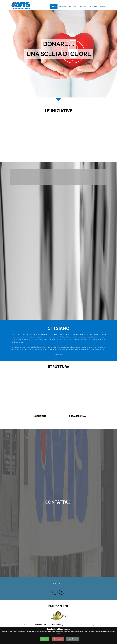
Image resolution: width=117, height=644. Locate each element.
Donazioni (72, 7)
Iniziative (62, 7)
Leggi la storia (59, 355)
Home (54, 7)
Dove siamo (93, 7)
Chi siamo (82, 7)
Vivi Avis (103, 7)
